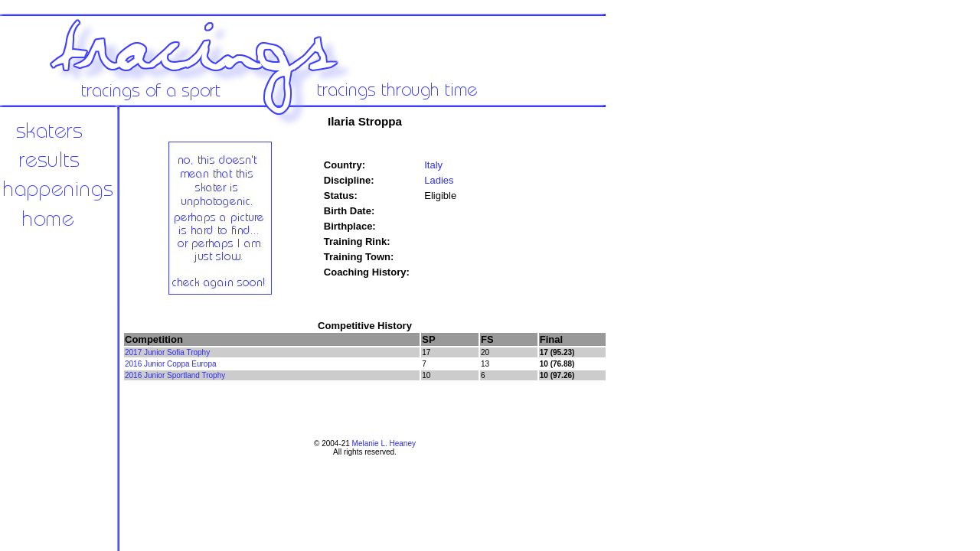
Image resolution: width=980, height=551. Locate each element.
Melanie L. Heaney (384, 443)
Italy (433, 165)
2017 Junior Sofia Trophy (167, 352)
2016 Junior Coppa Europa (171, 364)
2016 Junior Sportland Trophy (175, 375)
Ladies (439, 180)
